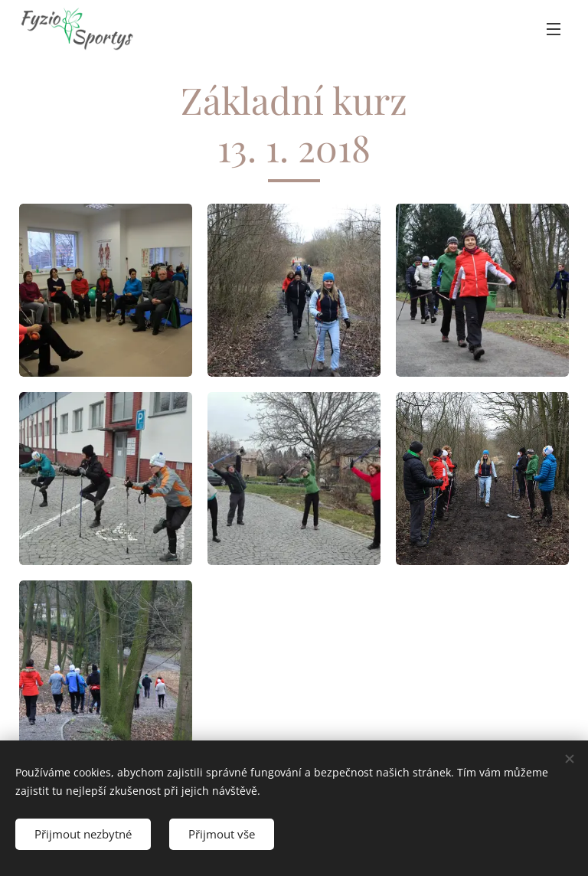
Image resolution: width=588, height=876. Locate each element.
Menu (554, 29)
